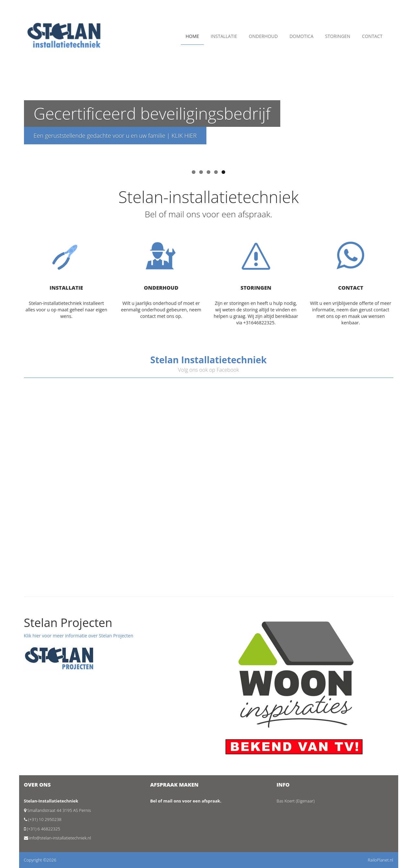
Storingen (338, 36)
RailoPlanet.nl (380, 860)
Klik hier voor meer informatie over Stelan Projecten (79, 636)
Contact (372, 36)
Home (192, 36)
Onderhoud (263, 36)
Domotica (301, 36)
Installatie (224, 36)
